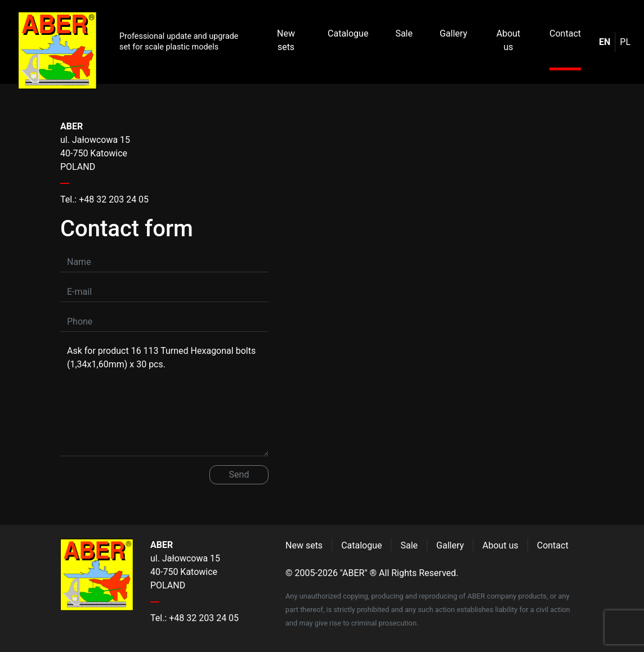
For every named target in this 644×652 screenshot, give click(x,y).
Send (239, 475)
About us (509, 40)
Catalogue (348, 33)
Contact (565, 33)
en (605, 42)
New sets (286, 40)
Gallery (453, 33)
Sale (404, 33)
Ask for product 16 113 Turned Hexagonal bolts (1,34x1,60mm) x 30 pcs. (164, 398)
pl (625, 42)
